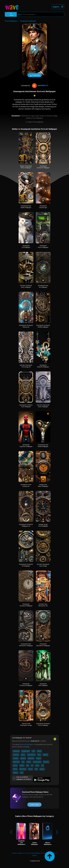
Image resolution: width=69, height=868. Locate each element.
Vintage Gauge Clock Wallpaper (43, 525)
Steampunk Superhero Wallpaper (26, 446)
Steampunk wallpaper (28, 21)
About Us (22, 853)
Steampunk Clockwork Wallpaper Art (26, 525)
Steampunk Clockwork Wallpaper (43, 167)
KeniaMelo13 (40, 85)
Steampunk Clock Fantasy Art (26, 485)
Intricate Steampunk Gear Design (43, 565)
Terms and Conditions (34, 853)
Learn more (34, 805)
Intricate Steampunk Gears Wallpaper (43, 406)
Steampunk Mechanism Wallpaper (43, 645)
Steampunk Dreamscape (43, 207)
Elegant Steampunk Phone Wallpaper (26, 167)
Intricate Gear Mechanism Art (43, 605)
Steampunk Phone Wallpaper (43, 246)
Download (35, 75)
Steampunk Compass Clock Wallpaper (26, 406)
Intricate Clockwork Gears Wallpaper (26, 286)
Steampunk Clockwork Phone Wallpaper (43, 724)
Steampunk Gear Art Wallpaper (43, 286)
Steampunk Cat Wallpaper (26, 246)
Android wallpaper (27, 744)
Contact (14, 853)
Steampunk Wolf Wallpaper (43, 685)
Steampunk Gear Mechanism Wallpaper (26, 645)
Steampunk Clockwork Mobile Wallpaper (43, 326)
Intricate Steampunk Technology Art (26, 366)
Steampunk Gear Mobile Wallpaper (26, 207)
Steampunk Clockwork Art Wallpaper (26, 565)
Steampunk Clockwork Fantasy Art (26, 326)
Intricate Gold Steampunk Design (26, 724)
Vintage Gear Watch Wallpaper (43, 485)
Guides (35, 855)
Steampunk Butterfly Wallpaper (43, 366)
